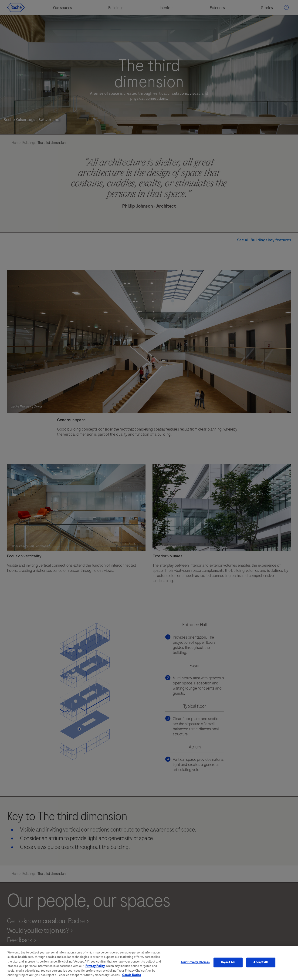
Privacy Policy (95, 966)
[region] (149, 963)
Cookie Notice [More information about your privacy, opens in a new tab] (132, 975)
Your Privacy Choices (195, 962)
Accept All (261, 962)
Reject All (228, 962)
